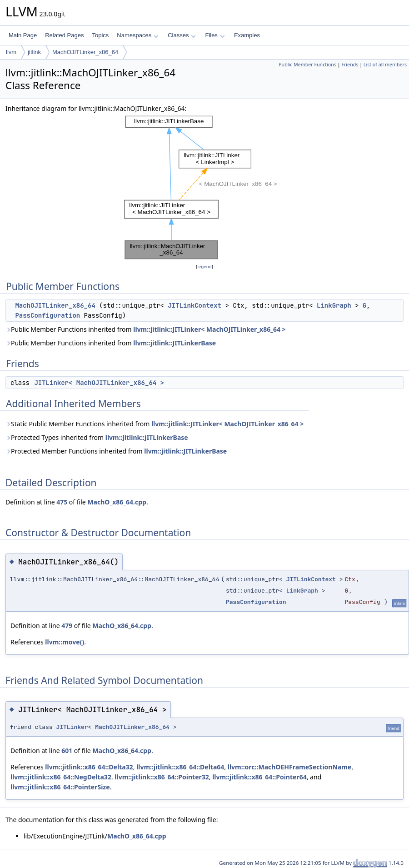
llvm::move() (65, 642)
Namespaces (137, 35)
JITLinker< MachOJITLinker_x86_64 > (99, 383)
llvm (11, 52)
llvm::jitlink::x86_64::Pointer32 (162, 777)
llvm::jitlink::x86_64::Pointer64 (259, 777)
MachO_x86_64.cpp (117, 502)
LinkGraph (334, 305)
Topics (100, 35)
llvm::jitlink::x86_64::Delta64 (180, 767)
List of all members (385, 65)
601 (67, 751)
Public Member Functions (307, 65)
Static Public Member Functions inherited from (155, 424)
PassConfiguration (47, 315)
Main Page (23, 35)
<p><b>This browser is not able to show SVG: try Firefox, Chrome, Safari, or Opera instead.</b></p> (204, 188)
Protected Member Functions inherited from (116, 451)
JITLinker (72, 727)
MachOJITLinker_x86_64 (85, 52)
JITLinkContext (195, 305)
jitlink (34, 52)
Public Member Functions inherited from (146, 329)
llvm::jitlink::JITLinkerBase (175, 343)
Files (215, 35)
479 (67, 626)
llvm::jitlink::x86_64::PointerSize (60, 787)
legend (204, 267)
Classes (182, 35)
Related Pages (64, 35)
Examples (247, 35)
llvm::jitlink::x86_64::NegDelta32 (61, 777)
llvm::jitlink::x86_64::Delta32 (89, 767)
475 (62, 502)
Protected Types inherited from (97, 437)
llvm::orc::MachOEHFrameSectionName (289, 767)
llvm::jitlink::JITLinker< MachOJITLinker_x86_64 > (209, 329)
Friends (350, 65)
